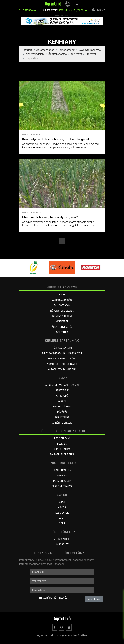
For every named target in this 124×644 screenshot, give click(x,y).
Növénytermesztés (90, 50)
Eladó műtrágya (62, 486)
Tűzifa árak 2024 (62, 348)
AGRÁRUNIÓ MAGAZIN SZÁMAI (62, 385)
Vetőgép (62, 476)
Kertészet (76, 54)
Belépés (62, 444)
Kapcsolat (62, 544)
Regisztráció (62, 438)
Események (62, 513)
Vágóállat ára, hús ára (62, 369)
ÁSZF (62, 518)
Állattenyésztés (58, 54)
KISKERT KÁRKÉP (62, 407)
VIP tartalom (62, 449)
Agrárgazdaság (45, 50)
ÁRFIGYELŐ (62, 396)
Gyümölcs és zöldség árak (62, 364)
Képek (62, 502)
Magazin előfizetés (62, 454)
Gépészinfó (62, 417)
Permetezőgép (62, 481)
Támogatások (66, 50)
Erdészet (91, 54)
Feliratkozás (94, 599)
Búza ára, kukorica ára (62, 359)
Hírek (62, 295)
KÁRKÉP (62, 401)
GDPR (62, 523)
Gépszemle (62, 390)
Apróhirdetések (62, 423)
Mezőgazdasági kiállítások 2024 (62, 353)
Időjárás (62, 412)
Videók (62, 507)
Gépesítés (32, 58)
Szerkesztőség (62, 539)
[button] (67, 4)
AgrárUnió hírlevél (55, 598)
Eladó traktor (62, 470)
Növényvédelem (35, 54)
